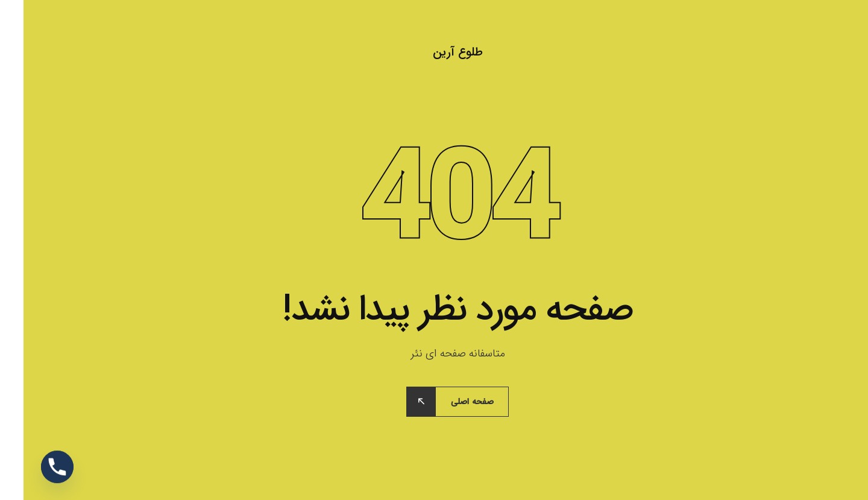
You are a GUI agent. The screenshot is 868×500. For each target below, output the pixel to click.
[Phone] (34, 469)
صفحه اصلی (449, 402)
